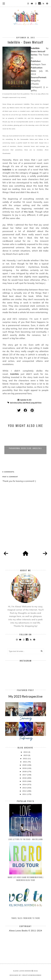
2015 (25, 781)
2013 (25, 788)
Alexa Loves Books (22, 971)
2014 (25, 784)
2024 (26, 752)
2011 (25, 794)
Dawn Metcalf (27, 403)
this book (29, 212)
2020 (25, 765)
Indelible (35, 48)
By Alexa (20, 403)
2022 (25, 758)
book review (13, 403)
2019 (25, 768)
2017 (25, 775)
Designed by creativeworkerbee (26, 975)
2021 (25, 762)
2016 (25, 778)
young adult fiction (36, 403)
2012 (25, 791)
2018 (25, 771)
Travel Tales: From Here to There (26, 918)
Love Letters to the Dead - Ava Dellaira (26, 839)
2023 (26, 755)
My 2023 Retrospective (26, 696)
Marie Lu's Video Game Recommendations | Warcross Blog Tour (26, 879)
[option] (25, 442)
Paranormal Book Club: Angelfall (26, 448)
